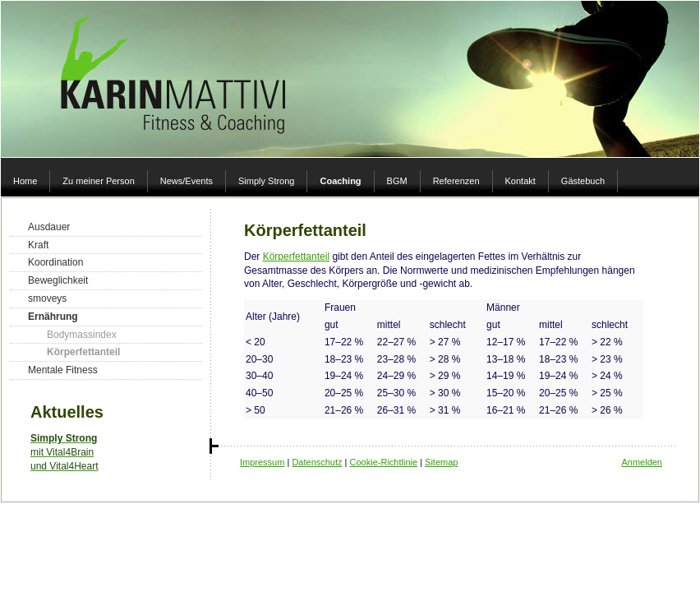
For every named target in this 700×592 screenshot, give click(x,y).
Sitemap (441, 462)
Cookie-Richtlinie (384, 462)
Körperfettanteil (296, 257)
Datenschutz (317, 462)
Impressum (262, 462)
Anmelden (642, 462)
